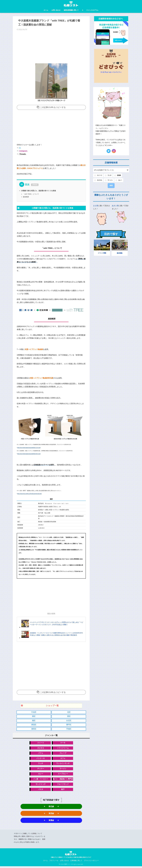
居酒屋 (121, 176)
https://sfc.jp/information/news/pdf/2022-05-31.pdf (29, 454)
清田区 (34, 729)
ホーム (46, 10)
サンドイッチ (41, 785)
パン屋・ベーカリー (41, 780)
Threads (22, 154)
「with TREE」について (31, 194)
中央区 (34, 712)
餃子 (63, 790)
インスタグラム (92, 10)
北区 (69, 712)
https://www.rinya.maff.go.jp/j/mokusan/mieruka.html (29, 494)
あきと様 (115, 206)
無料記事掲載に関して (71, 10)
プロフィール (54, 862)
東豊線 (51, 822)
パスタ (41, 790)
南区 (34, 721)
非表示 (35, 185)
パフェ (41, 754)
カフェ (63, 759)
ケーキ (63, 743)
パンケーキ (41, 759)
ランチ (41, 764)
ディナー (41, 769)
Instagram (23, 151)
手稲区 (69, 729)
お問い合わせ (56, 10)
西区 (69, 716)
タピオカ (41, 748)
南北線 (51, 808)
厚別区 (34, 725)
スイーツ (41, 743)
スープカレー (63, 775)
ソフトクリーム (63, 748)
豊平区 (69, 725)
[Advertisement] (51, 48)
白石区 (69, 721)
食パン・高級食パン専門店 (63, 780)
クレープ (63, 754)
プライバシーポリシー (91, 862)
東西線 (51, 815)
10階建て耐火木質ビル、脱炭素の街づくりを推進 (38, 191)
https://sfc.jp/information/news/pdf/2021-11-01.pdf (29, 448)
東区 (34, 716)
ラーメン (63, 769)
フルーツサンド (63, 785)
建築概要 (26, 197)
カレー (41, 775)
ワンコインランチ (63, 764)
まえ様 (96, 206)
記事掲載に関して (76, 862)
